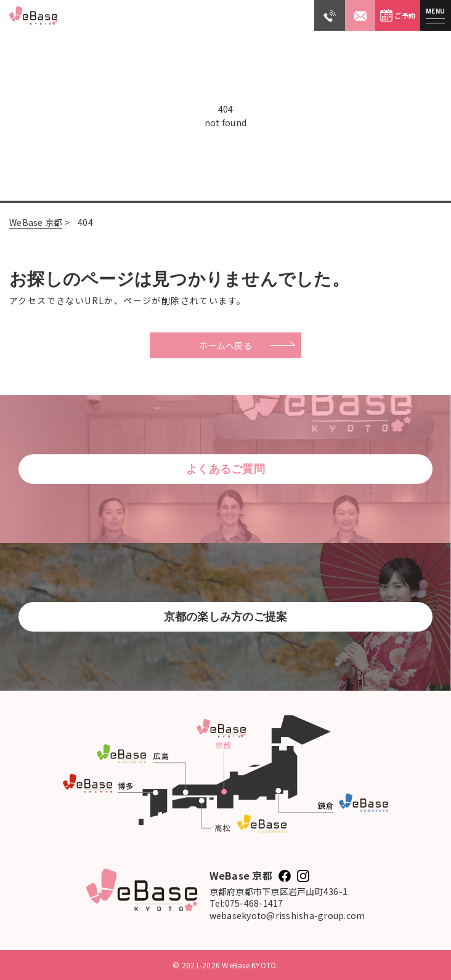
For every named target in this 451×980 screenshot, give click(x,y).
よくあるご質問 (225, 469)
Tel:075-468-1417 (246, 903)
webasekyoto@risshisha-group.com (287, 916)
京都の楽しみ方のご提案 (226, 617)
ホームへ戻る (225, 345)
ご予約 (398, 15)
